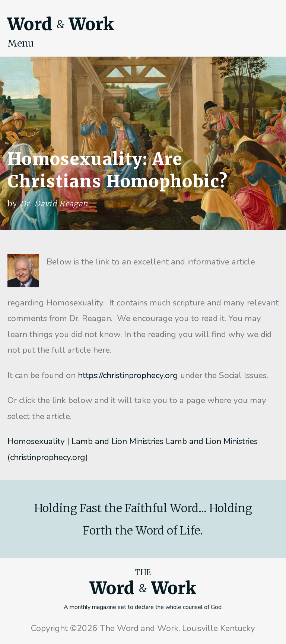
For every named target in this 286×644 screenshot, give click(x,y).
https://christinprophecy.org (128, 375)
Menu (21, 43)
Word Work (61, 24)
